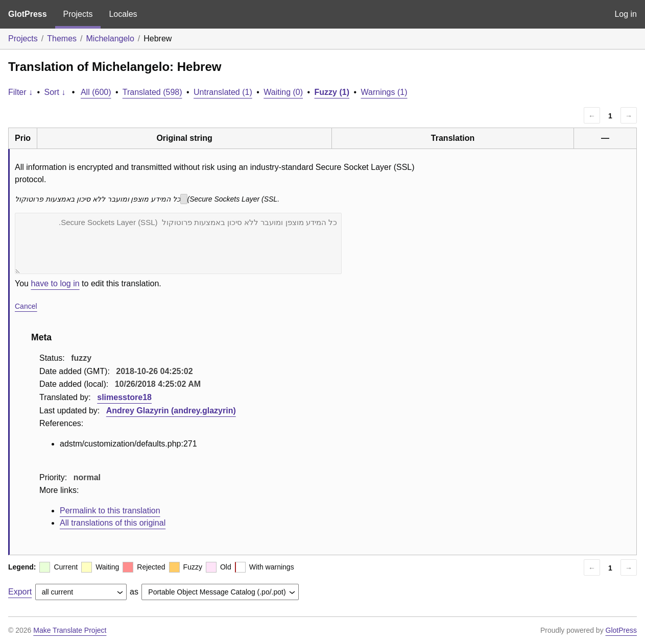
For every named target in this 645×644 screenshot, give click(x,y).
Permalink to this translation (110, 511)
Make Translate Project (70, 630)
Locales (123, 14)
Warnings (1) (384, 92)
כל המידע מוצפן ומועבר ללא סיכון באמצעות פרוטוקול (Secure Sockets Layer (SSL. (178, 243)
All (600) (96, 92)
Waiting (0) (283, 92)
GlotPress (28, 14)
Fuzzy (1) (332, 92)
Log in (626, 14)
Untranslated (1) (223, 92)
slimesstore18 (124, 397)
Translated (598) (152, 92)
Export (20, 592)
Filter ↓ (20, 92)
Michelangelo (110, 39)
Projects (78, 14)
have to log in (55, 283)
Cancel (26, 306)
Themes (62, 39)
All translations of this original (113, 523)
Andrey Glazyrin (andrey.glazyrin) (171, 411)
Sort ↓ (55, 92)
